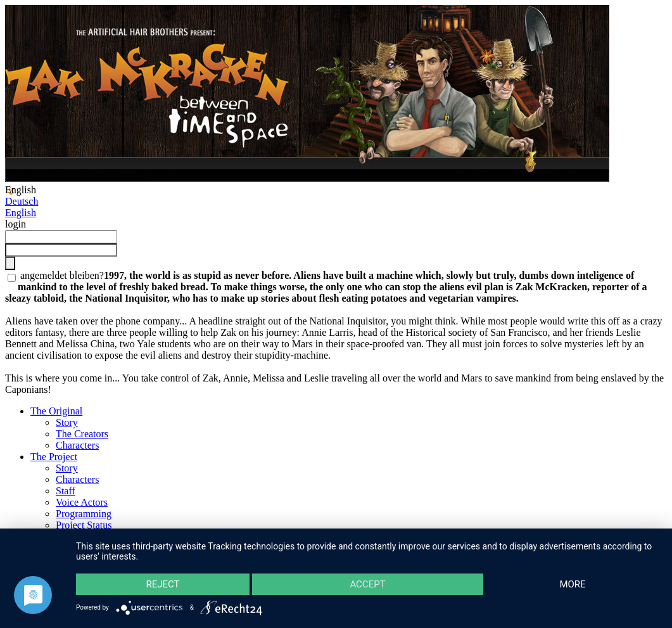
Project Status (84, 525)
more (572, 584)
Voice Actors (82, 502)
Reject (162, 584)
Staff (66, 491)
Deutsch (22, 201)
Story (67, 422)
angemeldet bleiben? (61, 275)
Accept (367, 584)
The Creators (82, 434)
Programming (84, 514)
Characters (77, 445)
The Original (56, 411)
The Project (54, 457)
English (21, 213)
